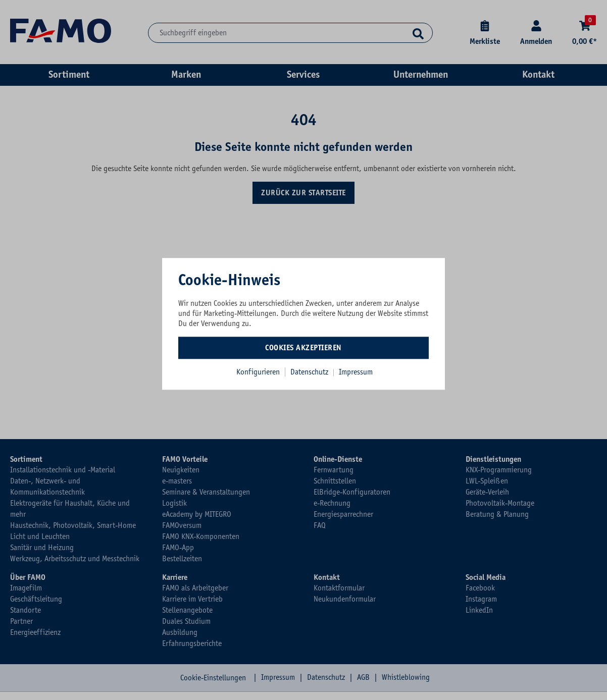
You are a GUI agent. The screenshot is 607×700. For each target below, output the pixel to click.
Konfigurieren (258, 372)
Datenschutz (310, 372)
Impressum (356, 372)
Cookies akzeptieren (303, 348)
